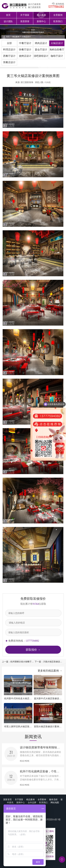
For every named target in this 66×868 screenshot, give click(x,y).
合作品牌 (32, 803)
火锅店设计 (26, 37)
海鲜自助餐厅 (57, 50)
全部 (9, 43)
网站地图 (55, 803)
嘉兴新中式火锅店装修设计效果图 (48, 699)
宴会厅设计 (41, 50)
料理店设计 (9, 50)
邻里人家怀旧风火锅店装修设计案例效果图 (18, 727)
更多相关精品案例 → (50, 671)
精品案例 (41, 15)
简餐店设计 (9, 62)
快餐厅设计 (25, 50)
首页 (8, 15)
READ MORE (25, 761)
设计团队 (8, 21)
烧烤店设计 (25, 56)
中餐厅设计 (25, 43)
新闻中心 (41, 21)
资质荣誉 (25, 21)
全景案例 (58, 15)
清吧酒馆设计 (41, 56)
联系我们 (58, 21)
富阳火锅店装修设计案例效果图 (48, 727)
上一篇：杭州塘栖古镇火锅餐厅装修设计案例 (18, 662)
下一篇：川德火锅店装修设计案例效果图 (48, 662)
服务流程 (53, 800)
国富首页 (8, 800)
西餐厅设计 (9, 56)
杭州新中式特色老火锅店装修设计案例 (18, 699)
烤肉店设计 (41, 43)
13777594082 (56, 7)
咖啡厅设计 (57, 56)
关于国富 (25, 15)
